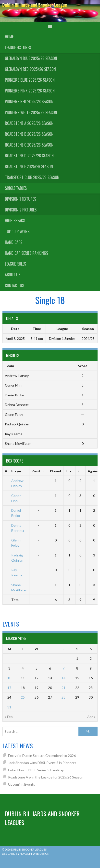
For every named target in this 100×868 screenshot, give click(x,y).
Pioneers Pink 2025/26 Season (30, 91)
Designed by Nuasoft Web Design (26, 854)
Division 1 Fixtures (20, 199)
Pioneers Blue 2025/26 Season (30, 80)
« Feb (9, 717)
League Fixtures (18, 47)
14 (63, 678)
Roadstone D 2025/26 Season (29, 156)
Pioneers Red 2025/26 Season (29, 102)
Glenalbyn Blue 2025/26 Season (31, 58)
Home (9, 37)
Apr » (91, 717)
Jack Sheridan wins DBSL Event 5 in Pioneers (42, 763)
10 (9, 678)
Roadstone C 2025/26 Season (29, 145)
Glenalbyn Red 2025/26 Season (30, 69)
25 (23, 697)
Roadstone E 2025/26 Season (29, 166)
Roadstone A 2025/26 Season (29, 123)
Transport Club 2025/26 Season (32, 177)
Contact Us (14, 285)
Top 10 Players (17, 231)
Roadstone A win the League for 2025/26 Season (46, 777)
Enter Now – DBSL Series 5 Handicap (36, 770)
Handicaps (14, 242)
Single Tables (16, 188)
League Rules (15, 264)
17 (9, 688)
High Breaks (15, 221)
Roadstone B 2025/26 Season (29, 134)
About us (13, 275)
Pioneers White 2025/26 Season (31, 112)
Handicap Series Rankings (26, 253)
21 (63, 688)
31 (9, 707)
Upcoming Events (22, 784)
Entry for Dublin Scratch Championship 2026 (42, 756)
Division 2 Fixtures (21, 210)
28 (63, 697)
